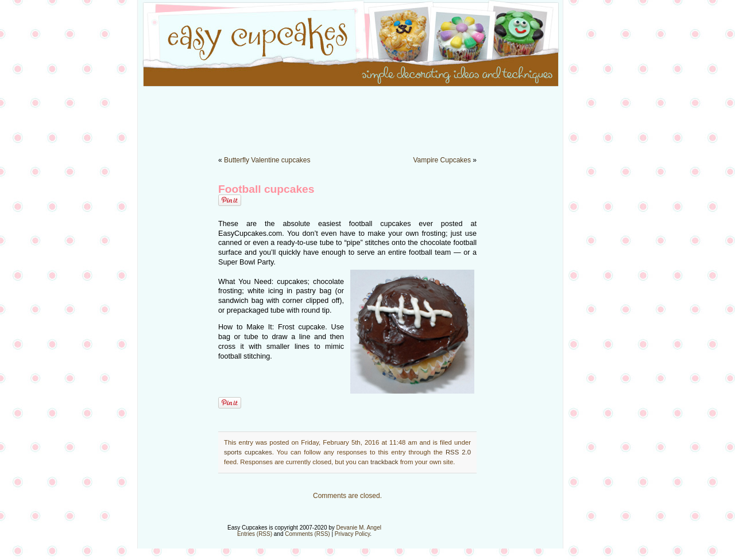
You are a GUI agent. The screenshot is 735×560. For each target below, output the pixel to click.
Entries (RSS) (255, 534)
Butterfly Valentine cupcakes (267, 160)
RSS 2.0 (458, 452)
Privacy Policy (353, 534)
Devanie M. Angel (359, 528)
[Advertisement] (367, 115)
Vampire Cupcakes (442, 160)
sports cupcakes (248, 452)
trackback (384, 462)
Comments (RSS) (307, 534)
